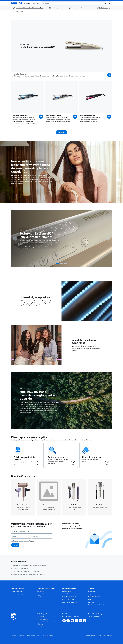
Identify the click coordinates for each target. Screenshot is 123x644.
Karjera (91, 599)
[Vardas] (21, 537)
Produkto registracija (17, 594)
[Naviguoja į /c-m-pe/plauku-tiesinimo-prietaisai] (49, 497)
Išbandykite (40, 591)
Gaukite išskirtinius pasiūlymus (71, 617)
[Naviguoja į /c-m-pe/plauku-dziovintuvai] (23, 497)
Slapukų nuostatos (48, 636)
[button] (109, 75)
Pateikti (15, 545)
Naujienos (91, 594)
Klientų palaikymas (17, 591)
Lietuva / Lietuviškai (95, 617)
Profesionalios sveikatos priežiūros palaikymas (47, 595)
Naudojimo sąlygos (33, 636)
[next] (108, 238)
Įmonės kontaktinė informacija (46, 627)
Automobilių (66, 594)
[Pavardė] (42, 537)
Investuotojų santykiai (95, 597)
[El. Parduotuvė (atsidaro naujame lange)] (103, 8)
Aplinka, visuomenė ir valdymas (97, 605)
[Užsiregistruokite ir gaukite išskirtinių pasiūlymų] (28, 8)
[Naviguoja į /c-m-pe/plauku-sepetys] (74, 497)
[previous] (15, 238)
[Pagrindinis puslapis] (17, 3)
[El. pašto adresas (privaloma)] (32, 532)
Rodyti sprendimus (68, 599)
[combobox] (70, 3)
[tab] (57, 263)
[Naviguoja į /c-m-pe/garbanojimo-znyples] (100, 497)
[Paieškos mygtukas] (105, 3)
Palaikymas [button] (35, 3)
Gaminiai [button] (27, 3)
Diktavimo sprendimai (70, 602)
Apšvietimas (67, 591)
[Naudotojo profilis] (110, 3)
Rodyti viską (61, 132)
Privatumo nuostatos (17, 636)
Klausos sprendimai (69, 597)
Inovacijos (91, 602)
